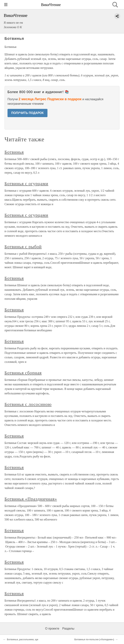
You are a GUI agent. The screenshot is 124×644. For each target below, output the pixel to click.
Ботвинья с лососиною (28, 404)
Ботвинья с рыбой (23, 247)
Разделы (68, 629)
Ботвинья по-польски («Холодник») (94, 639)
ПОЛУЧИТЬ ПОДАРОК (27, 113)
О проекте (52, 629)
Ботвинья (14, 152)
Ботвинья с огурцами (26, 184)
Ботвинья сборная (23, 373)
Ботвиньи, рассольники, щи (23, 639)
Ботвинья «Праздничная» (31, 499)
